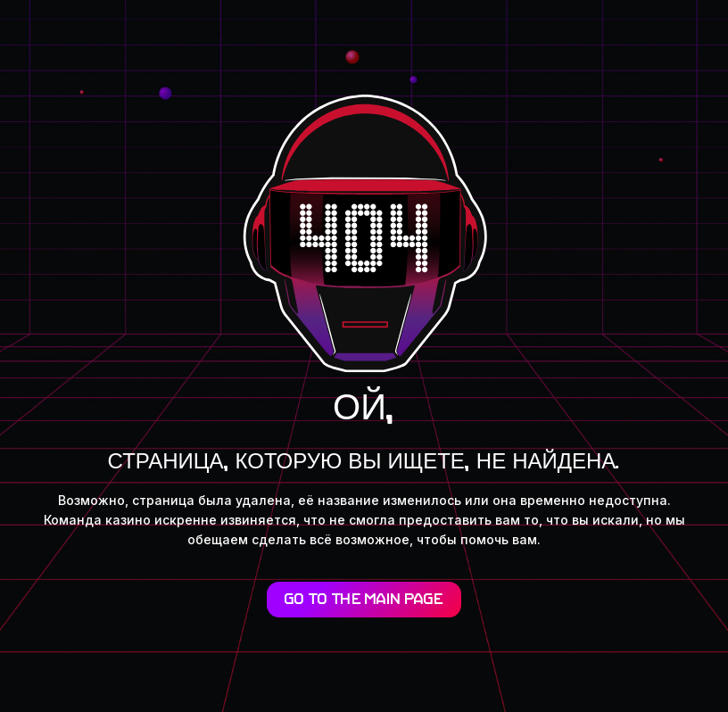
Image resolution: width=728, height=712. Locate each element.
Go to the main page (364, 600)
